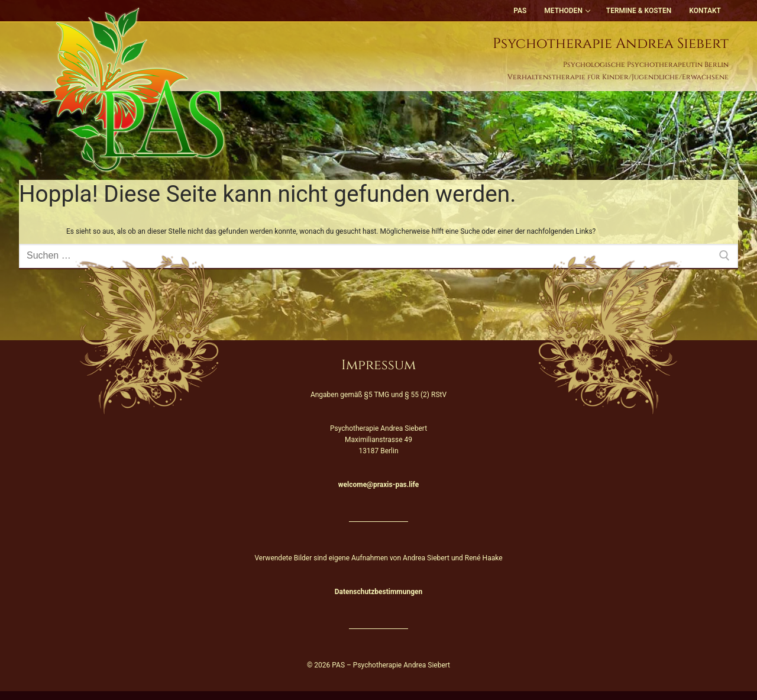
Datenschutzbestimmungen (378, 592)
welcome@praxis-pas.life (378, 485)
